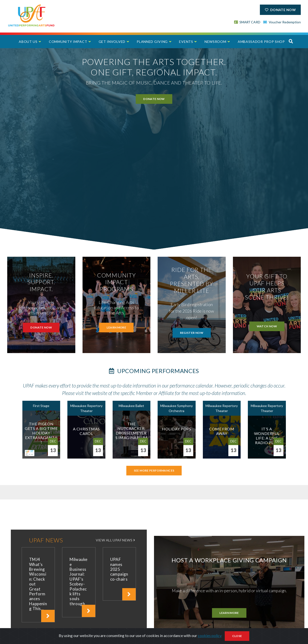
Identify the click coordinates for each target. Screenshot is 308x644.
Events (186, 42)
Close (237, 636)
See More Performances (154, 470)
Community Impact (68, 42)
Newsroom (215, 42)
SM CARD (247, 22)
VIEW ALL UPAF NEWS (116, 540)
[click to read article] (48, 616)
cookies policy (210, 635)
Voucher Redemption (282, 22)
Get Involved (112, 42)
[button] (291, 41)
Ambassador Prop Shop (261, 42)
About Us (28, 42)
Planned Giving (152, 42)
